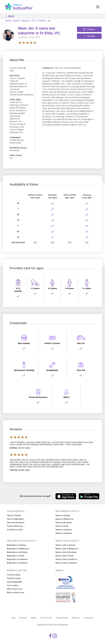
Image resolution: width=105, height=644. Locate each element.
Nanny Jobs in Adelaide (66, 563)
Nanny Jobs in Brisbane (66, 552)
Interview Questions (16, 523)
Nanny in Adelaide (64, 533)
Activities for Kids (15, 530)
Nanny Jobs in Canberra (66, 559)
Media (34, 618)
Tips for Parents (14, 515)
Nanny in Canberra (64, 530)
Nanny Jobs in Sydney (65, 545)
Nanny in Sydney (63, 515)
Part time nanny (14, 578)
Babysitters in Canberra (17, 559)
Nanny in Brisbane (64, 523)
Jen (49, 21)
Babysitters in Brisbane (17, 552)
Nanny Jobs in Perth (64, 556)
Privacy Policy (62, 618)
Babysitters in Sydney (16, 545)
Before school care (16, 592)
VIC (34, 21)
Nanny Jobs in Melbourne (67, 549)
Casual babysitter (15, 582)
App (14, 618)
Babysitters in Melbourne (18, 549)
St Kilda (41, 21)
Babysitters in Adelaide (17, 563)
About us (76, 618)
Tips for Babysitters (16, 519)
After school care (15, 589)
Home (8, 21)
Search (16, 21)
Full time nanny (14, 575)
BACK (9, 16)
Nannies (26, 21)
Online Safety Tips (15, 526)
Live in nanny (13, 585)
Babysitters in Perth (16, 556)
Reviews (23, 618)
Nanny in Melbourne (64, 519)
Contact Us (89, 618)
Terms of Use (46, 618)
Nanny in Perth (62, 526)
